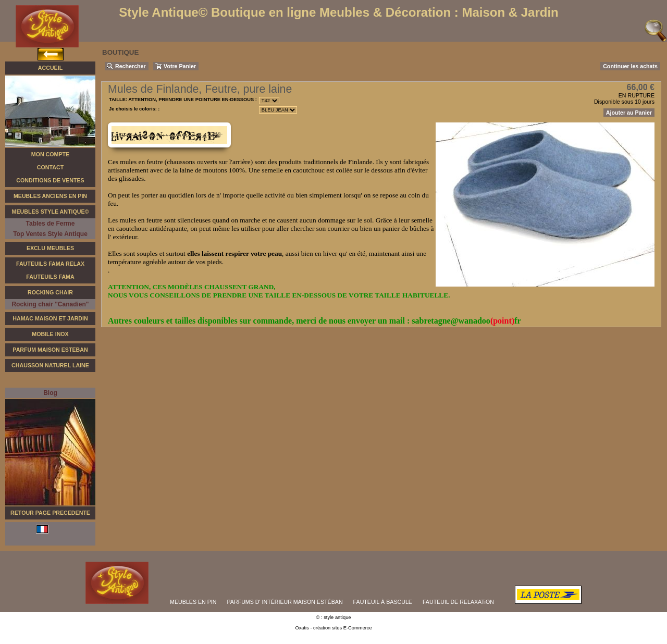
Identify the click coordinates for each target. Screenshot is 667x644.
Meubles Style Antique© (51, 212)
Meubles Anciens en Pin (50, 196)
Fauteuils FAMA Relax (50, 264)
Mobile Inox (50, 334)
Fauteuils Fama (50, 277)
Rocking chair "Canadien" (50, 304)
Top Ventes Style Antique (50, 234)
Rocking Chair (50, 292)
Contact (50, 167)
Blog (50, 393)
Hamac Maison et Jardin (50, 318)
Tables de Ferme (51, 224)
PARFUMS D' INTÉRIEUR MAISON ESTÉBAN (285, 602)
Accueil (50, 68)
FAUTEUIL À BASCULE (383, 602)
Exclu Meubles (50, 248)
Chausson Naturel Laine (50, 365)
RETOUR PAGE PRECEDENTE (50, 513)
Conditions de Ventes (50, 180)
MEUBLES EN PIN (193, 602)
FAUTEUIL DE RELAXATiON (458, 602)
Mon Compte (50, 154)
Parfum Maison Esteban (50, 350)
